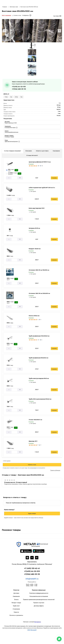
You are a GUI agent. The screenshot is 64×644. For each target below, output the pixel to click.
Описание (28, 151)
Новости (16, 612)
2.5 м (16, 97)
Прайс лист (16, 606)
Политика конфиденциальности (39, 593)
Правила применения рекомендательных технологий (39, 600)
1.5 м (6, 97)
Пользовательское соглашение (39, 596)
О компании (16, 609)
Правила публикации (55, 470)
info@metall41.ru (32, 579)
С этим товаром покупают (13, 151)
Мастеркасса (37, 622)
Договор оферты (39, 606)
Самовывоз (56, 151)
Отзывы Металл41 (32, 155)
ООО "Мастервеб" (32, 630)
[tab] (30, 41)
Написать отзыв (32, 465)
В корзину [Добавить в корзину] (54, 178)
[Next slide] (59, 31)
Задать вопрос (32, 514)
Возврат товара (16, 603)
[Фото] (32, 31)
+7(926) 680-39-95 (19, 89)
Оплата (16, 600)
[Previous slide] (5, 31)
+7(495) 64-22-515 (19, 87)
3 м (21, 97)
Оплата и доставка (42, 151)
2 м (11, 97)
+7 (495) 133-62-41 (32, 568)
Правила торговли (39, 603)
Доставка (16, 593)
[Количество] (14, 178)
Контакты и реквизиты (16, 615)
